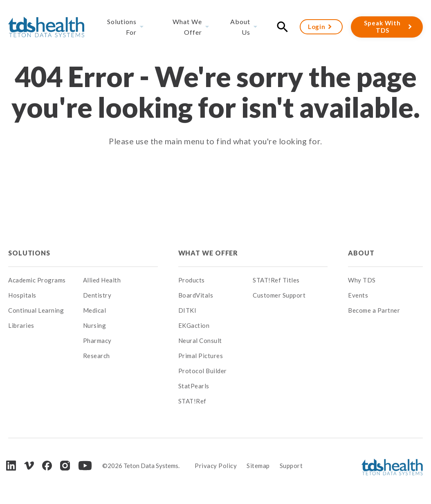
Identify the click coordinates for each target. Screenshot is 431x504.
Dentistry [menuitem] (97, 295)
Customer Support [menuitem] (279, 295)
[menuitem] (120, 253)
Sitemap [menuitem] (258, 466)
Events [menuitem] (358, 295)
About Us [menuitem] (240, 27)
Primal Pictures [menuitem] (201, 356)
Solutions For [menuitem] (122, 27)
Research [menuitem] (97, 356)
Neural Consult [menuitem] (200, 340)
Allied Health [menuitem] (102, 280)
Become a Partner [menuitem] (374, 310)
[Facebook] (47, 466)
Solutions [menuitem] (29, 253)
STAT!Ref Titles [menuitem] (276, 280)
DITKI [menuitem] (187, 310)
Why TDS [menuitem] (362, 280)
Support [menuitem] (291, 466)
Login (317, 27)
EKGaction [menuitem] (194, 325)
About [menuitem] (361, 253)
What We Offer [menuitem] (187, 27)
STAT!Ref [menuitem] (192, 401)
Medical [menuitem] (95, 310)
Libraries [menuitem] (21, 325)
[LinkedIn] (11, 465)
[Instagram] (65, 466)
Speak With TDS (382, 27)
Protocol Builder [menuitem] (203, 371)
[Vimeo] (29, 466)
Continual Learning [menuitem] (36, 310)
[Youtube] (85, 466)
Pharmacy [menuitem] (97, 340)
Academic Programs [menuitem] (37, 280)
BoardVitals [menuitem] (196, 295)
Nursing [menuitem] (95, 325)
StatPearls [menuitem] (194, 386)
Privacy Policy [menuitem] (216, 466)
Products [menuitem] (192, 280)
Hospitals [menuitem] (22, 295)
